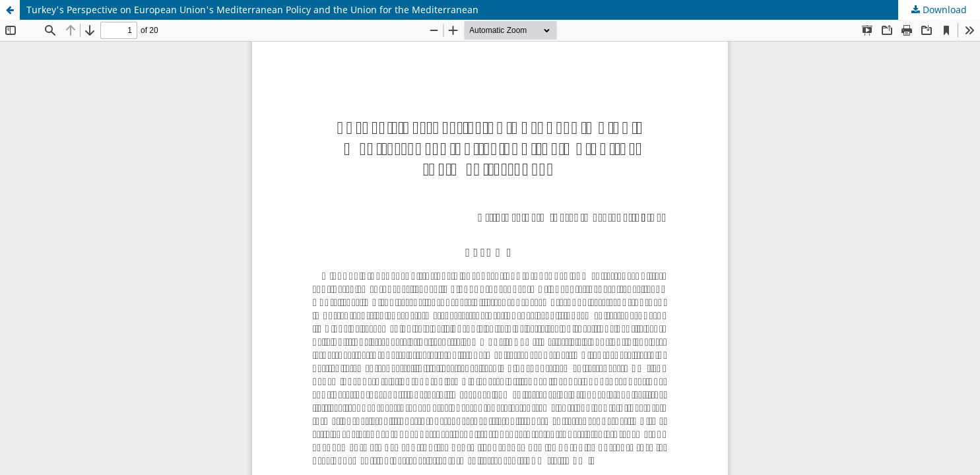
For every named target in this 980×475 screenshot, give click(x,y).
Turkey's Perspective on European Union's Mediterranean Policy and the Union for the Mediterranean (252, 10)
